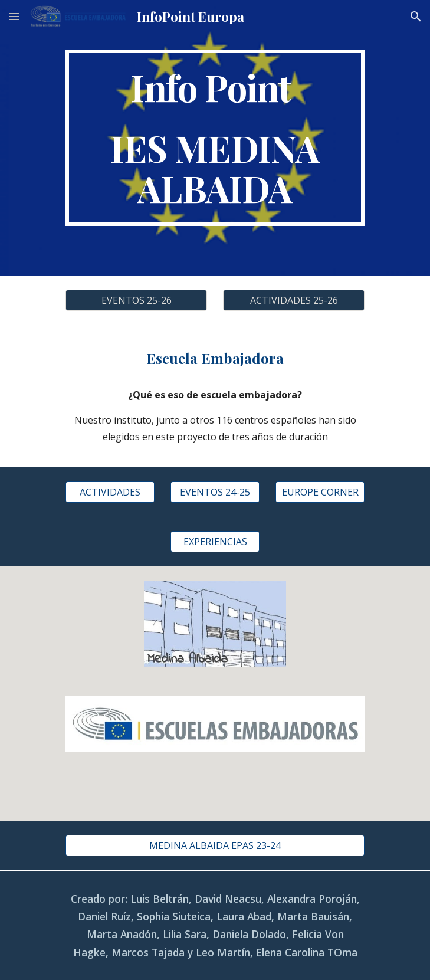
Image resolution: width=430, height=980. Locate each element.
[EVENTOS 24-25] (215, 492)
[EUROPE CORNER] (320, 492)
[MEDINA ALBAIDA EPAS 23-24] (215, 845)
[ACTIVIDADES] (110, 492)
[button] (14, 16)
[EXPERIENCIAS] (215, 542)
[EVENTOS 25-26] (136, 300)
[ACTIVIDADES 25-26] (294, 300)
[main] (215, 138)
